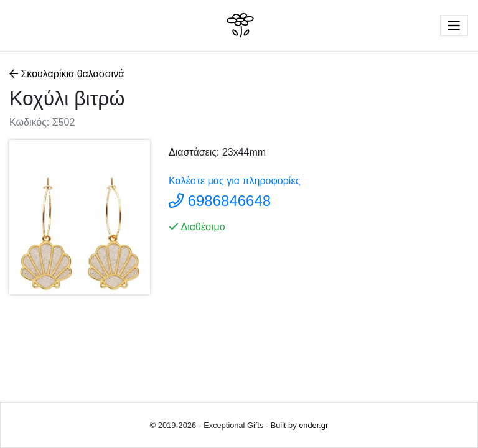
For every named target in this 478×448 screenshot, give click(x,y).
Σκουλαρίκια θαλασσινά (68, 74)
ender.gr (313, 425)
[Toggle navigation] (454, 26)
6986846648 (229, 201)
